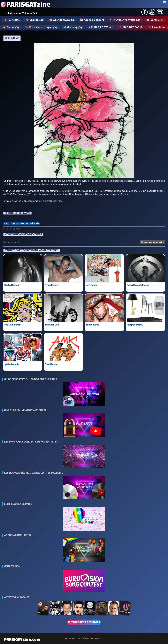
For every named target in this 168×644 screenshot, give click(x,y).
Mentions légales (92, 638)
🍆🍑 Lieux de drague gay (41, 27)
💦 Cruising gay (73, 27)
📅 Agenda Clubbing (62, 20)
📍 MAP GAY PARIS (130, 27)
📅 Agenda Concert (92, 20)
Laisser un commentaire (153, 242)
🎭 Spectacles (35, 20)
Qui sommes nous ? (74, 638)
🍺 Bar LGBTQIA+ (101, 27)
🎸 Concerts (12, 20)
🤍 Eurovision (155, 20)
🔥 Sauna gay (11, 27)
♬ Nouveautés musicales (125, 20)
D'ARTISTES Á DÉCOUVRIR (84, 622)
